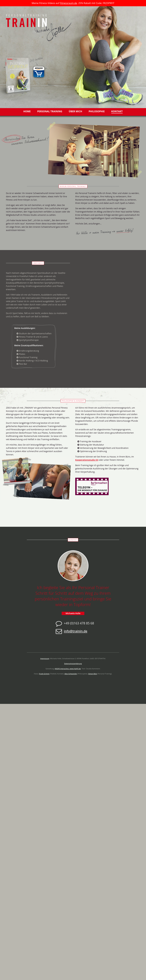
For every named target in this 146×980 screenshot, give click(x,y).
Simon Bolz (93, 674)
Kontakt (117, 111)
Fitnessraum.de (68, 3)
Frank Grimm (44, 674)
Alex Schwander (71, 674)
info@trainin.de (76, 631)
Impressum (45, 658)
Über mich (75, 111)
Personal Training (50, 111)
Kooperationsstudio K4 (87, 460)
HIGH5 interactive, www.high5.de (68, 669)
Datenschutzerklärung (73, 664)
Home (27, 111)
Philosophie (97, 111)
